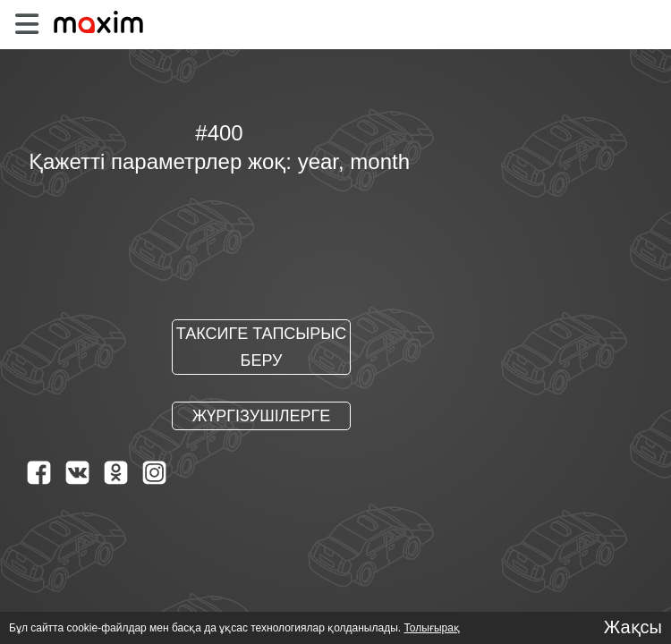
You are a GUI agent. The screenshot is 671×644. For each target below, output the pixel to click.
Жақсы (633, 627)
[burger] (26, 25)
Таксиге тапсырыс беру (261, 348)
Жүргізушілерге (262, 417)
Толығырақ (425, 628)
